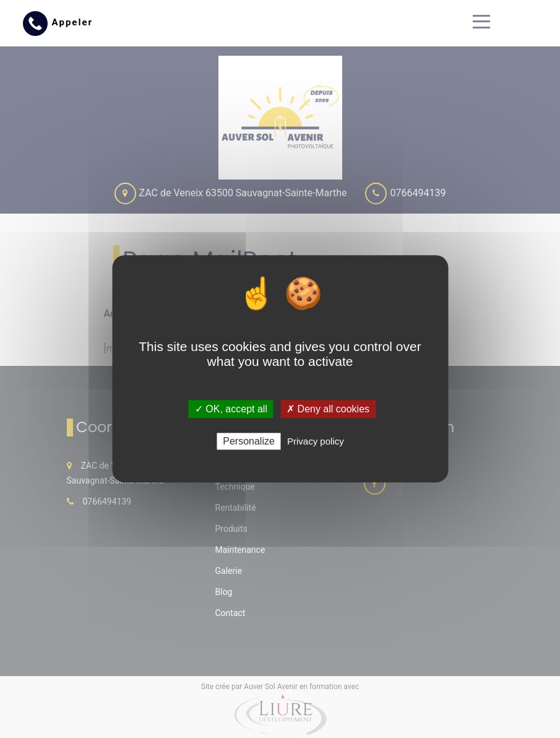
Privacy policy (316, 442)
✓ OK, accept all (231, 409)
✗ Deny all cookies (328, 409)
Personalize (249, 442)
